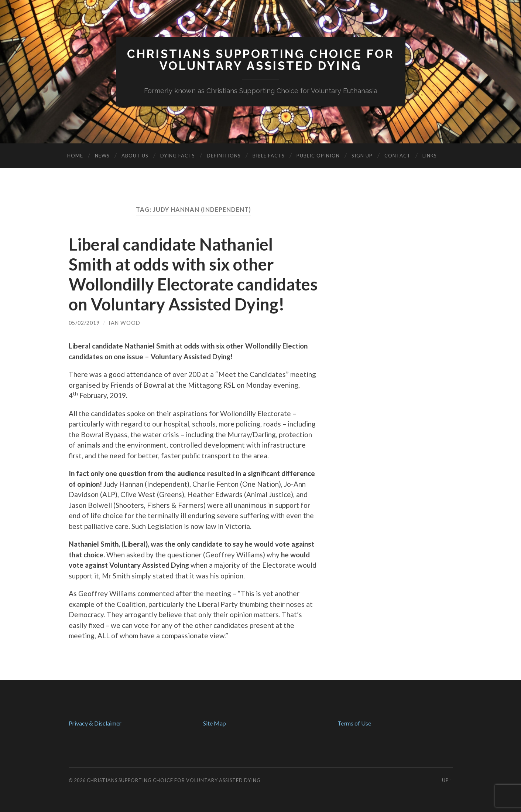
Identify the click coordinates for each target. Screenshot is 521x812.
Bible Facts (269, 156)
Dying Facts (178, 156)
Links (430, 156)
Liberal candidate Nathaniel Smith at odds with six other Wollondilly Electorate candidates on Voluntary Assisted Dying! (193, 274)
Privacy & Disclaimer (95, 723)
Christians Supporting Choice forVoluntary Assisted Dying (261, 60)
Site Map (215, 723)
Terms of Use (354, 723)
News (102, 156)
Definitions (224, 156)
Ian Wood (124, 323)
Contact (397, 156)
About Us (135, 156)
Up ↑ (447, 780)
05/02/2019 (84, 323)
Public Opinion (318, 156)
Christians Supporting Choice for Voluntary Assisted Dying (174, 780)
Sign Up (362, 156)
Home (75, 156)
